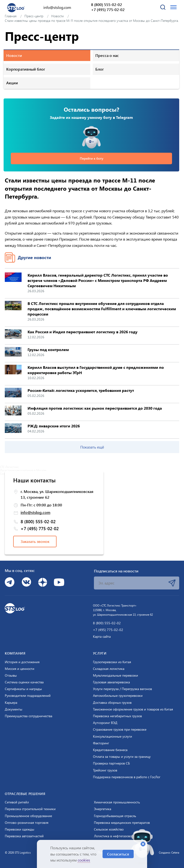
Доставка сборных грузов (112, 703)
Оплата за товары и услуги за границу (122, 757)
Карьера (11, 703)
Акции (12, 83)
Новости (14, 55)
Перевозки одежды (20, 829)
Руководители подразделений (28, 696)
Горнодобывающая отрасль (115, 816)
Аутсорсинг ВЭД (105, 723)
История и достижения (22, 662)
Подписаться (172, 583)
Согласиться (118, 854)
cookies (84, 860)
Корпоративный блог (26, 69)
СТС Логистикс (9, 467)
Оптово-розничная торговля (27, 823)
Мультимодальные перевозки (115, 675)
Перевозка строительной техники (30, 809)
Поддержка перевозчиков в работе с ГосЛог (127, 777)
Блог (100, 69)
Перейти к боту (92, 158)
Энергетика (103, 809)
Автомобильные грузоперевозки (118, 696)
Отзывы (11, 675)
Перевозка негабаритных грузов (117, 716)
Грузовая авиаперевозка (111, 682)
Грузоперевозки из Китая (112, 662)
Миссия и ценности (20, 669)
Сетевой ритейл (17, 802)
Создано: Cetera (169, 852)
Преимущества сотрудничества (29, 716)
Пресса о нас (107, 55)
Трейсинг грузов (105, 770)
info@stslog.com (57, 7)
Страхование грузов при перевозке (120, 729)
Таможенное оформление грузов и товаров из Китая (133, 709)
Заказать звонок (35, 541)
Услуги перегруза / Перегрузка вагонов (122, 689)
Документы (14, 709)
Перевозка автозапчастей (24, 836)
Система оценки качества (24, 682)
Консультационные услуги (112, 736)
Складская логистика (109, 669)
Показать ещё (92, 447)
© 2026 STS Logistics (18, 852)
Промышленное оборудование (28, 816)
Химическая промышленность (117, 802)
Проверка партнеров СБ (111, 763)
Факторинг (101, 743)
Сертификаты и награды (23, 689)
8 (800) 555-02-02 (106, 5)
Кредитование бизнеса (110, 750)
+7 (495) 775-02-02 (108, 10)
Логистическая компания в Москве (23, 470)
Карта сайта (102, 637)
